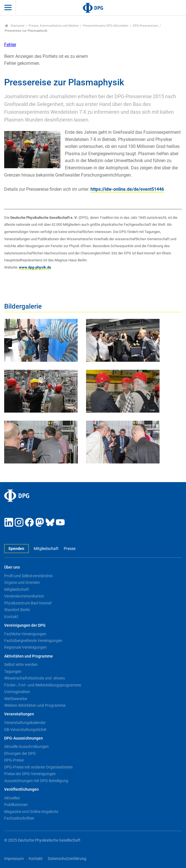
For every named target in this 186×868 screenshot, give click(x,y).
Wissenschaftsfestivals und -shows (35, 678)
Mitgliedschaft (46, 549)
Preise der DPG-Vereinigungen (30, 774)
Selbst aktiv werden (21, 664)
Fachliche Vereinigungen (25, 634)
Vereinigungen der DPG (25, 625)
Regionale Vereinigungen (25, 647)
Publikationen (16, 805)
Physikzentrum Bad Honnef (28, 603)
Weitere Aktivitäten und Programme (35, 705)
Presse (70, 549)
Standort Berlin (17, 610)
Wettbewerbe (16, 699)
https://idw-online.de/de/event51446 (127, 189)
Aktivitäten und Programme (29, 656)
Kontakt (11, 617)
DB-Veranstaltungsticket (25, 730)
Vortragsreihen (17, 692)
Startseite (15, 26)
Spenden (16, 549)
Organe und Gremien (22, 582)
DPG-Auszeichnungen (24, 738)
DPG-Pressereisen (145, 26)
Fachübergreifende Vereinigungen (33, 641)
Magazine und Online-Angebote (31, 812)
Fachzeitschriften (19, 818)
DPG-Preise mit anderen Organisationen (38, 767)
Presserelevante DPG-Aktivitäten (106, 26)
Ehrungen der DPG (20, 753)
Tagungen (13, 671)
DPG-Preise (14, 760)
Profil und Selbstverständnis (28, 576)
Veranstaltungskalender (25, 723)
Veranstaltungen (19, 714)
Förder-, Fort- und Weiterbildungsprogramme (43, 685)
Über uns (12, 567)
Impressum (14, 859)
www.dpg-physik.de (35, 267)
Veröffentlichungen (21, 789)
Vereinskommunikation (24, 596)
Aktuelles (12, 798)
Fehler (10, 45)
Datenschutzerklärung (67, 859)
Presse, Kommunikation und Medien (54, 26)
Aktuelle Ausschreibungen (26, 747)
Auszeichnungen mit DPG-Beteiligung (36, 781)
